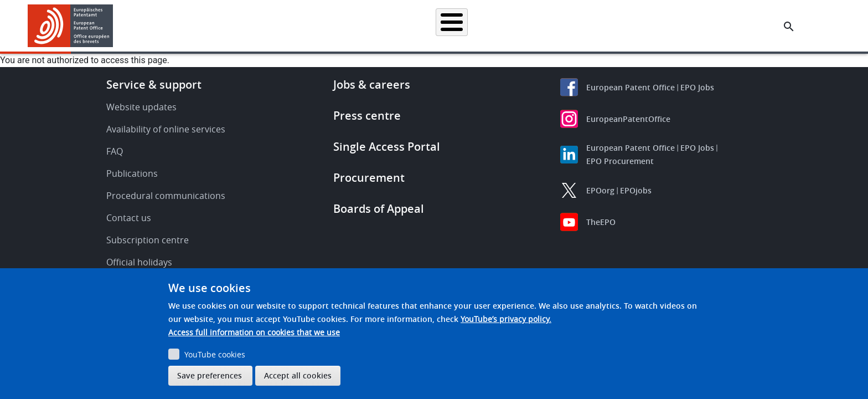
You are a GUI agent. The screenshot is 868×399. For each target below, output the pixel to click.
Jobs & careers (372, 85)
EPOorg (600, 190)
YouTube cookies (215, 354)
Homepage (241, 26)
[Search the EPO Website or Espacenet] (789, 27)
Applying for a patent (405, 26)
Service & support (154, 85)
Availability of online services (166, 129)
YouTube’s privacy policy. (506, 319)
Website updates (141, 107)
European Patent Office (631, 87)
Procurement (369, 178)
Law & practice (484, 26)
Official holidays (139, 262)
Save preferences (210, 375)
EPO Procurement (620, 161)
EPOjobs (636, 190)
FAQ (115, 151)
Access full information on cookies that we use (254, 332)
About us (665, 26)
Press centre (367, 116)
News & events (554, 26)
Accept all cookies (298, 375)
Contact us (129, 218)
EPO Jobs (697, 87)
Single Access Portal (387, 147)
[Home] (71, 26)
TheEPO (601, 222)
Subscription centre (148, 240)
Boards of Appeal (379, 209)
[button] (115, 27)
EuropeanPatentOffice (628, 119)
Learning (614, 26)
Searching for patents (315, 26)
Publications (132, 173)
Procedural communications (166, 196)
